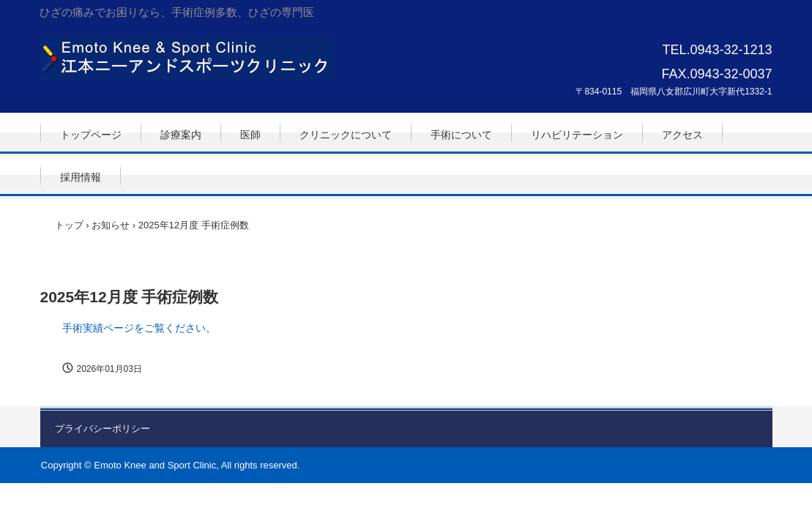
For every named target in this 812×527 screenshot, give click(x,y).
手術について (461, 135)
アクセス (682, 135)
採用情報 (81, 177)
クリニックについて (346, 135)
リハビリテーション (577, 135)
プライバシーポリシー (103, 429)
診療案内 (181, 135)
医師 (250, 135)
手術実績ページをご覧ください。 (139, 328)
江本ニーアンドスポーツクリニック (187, 59)
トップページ (91, 135)
